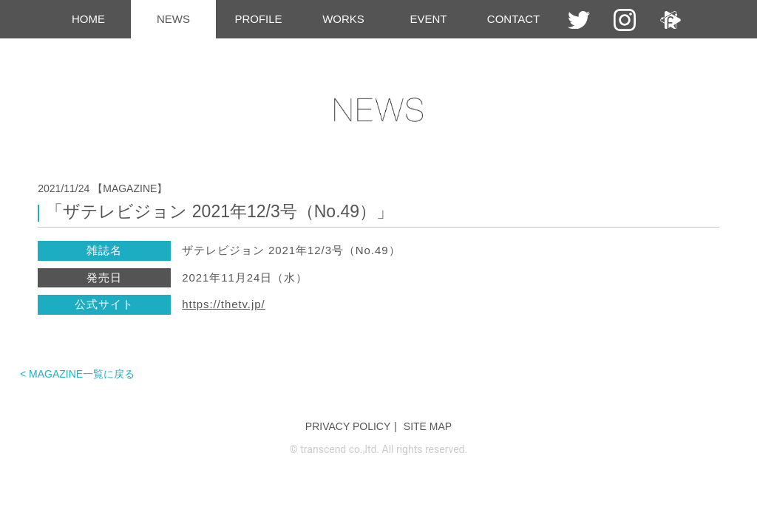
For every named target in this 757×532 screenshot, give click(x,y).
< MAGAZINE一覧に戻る (77, 374)
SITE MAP (428, 426)
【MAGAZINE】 (130, 188)
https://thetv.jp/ (223, 304)
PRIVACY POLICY (348, 426)
